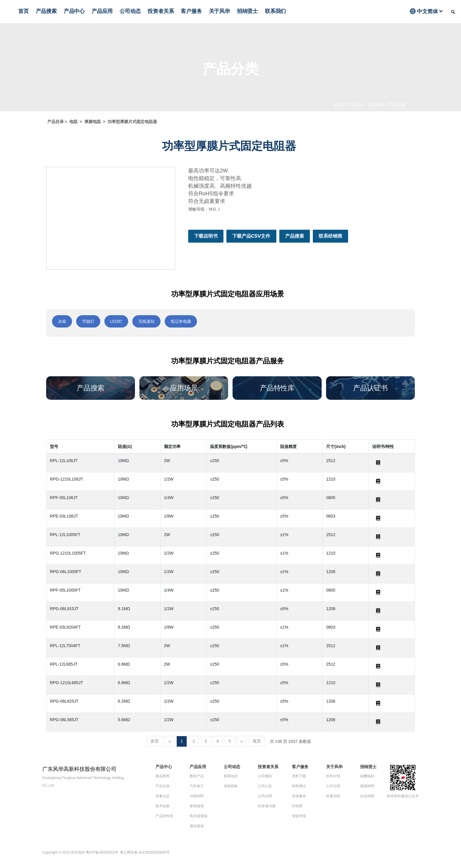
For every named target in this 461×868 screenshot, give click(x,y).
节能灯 (88, 321)
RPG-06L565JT (64, 720)
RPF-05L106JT (64, 498)
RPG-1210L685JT (67, 683)
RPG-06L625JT (64, 701)
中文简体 (426, 11)
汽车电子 (197, 786)
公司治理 (265, 796)
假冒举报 (299, 816)
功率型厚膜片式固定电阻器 (132, 122)
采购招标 (231, 786)
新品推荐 (163, 776)
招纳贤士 (247, 11)
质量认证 (163, 796)
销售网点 (299, 786)
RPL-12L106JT (64, 461)
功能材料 (197, 796)
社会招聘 (367, 796)
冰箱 (62, 321)
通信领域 (197, 826)
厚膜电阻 (93, 122)
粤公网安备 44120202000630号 (145, 852)
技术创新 (163, 806)
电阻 (74, 122)
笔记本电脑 (181, 321)
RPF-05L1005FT (65, 590)
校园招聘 (367, 786)
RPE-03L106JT (64, 516)
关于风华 (219, 11)
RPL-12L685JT (64, 664)
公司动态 (130, 11)
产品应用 (102, 11)
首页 (24, 11)
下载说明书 (206, 236)
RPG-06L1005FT (66, 572)
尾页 (257, 741)
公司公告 (265, 786)
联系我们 (275, 11)
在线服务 (299, 796)
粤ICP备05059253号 (102, 852)
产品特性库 (164, 816)
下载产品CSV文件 (251, 236)
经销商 (297, 806)
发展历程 (333, 796)
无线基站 (146, 321)
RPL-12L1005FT (65, 535)
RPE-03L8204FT (65, 627)
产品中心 (74, 11)
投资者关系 (161, 11)
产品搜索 (46, 11)
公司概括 (265, 776)
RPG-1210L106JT (67, 479)
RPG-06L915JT (64, 609)
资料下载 (299, 776)
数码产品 (197, 776)
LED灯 (116, 321)
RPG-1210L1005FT (68, 553)
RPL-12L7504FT (65, 646)
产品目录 (376, 105)
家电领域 (197, 806)
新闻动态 (231, 776)
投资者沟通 (267, 806)
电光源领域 (198, 816)
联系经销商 (330, 236)
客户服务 (191, 11)
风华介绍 (333, 776)
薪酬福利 (367, 776)
